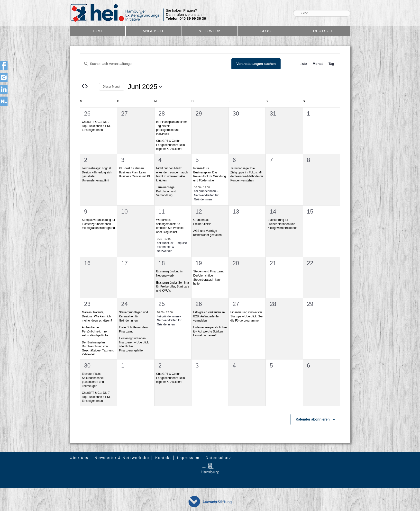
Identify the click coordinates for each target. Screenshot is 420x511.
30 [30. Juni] (87, 365)
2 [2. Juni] (86, 160)
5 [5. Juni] (197, 160)
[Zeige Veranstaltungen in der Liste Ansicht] (303, 64)
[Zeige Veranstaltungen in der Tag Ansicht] (331, 64)
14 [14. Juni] (273, 211)
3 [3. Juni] (123, 160)
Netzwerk (210, 31)
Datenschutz (218, 458)
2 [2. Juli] (160, 365)
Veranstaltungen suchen (256, 64)
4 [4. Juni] (160, 160)
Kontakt (163, 458)
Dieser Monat (112, 87)
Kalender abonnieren (313, 419)
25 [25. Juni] (162, 304)
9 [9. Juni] (86, 211)
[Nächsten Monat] (87, 86)
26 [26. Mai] (87, 113)
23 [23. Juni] (87, 304)
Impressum (188, 458)
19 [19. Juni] (199, 263)
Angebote (154, 31)
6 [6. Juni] (234, 160)
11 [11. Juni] (162, 211)
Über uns (79, 458)
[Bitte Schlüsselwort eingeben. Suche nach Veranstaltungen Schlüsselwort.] (156, 64)
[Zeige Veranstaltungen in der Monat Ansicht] (318, 64)
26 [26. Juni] (199, 304)
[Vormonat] (83, 86)
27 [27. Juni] (236, 304)
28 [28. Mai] (162, 113)
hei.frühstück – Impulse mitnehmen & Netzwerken (172, 247)
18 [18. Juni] (162, 263)
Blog (266, 31)
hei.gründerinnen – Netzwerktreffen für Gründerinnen (206, 195)
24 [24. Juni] (124, 304)
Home (97, 31)
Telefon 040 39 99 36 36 (186, 18)
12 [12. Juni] (199, 211)
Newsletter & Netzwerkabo (122, 458)
